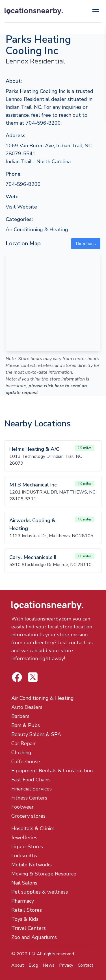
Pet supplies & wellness (40, 892)
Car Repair (23, 743)
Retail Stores (27, 910)
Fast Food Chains (31, 780)
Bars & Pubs (26, 725)
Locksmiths (24, 856)
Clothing (21, 752)
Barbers (20, 716)
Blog (33, 965)
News (49, 965)
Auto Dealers (27, 707)
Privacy (66, 965)
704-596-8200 (23, 184)
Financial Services (32, 789)
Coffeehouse (26, 762)
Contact (86, 965)
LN (32, 954)
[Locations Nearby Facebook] (33, 677)
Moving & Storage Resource (44, 874)
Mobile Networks (32, 865)
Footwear (22, 807)
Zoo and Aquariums (34, 937)
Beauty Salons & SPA (36, 734)
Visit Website (21, 207)
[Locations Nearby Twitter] (17, 677)
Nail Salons (24, 883)
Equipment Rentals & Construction (52, 771)
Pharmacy (23, 901)
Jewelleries (24, 837)
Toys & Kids (25, 919)
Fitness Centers (29, 798)
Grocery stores (28, 816)
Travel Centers (29, 928)
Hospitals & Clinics (33, 828)
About (18, 965)
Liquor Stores (27, 847)
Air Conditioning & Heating (37, 229)
